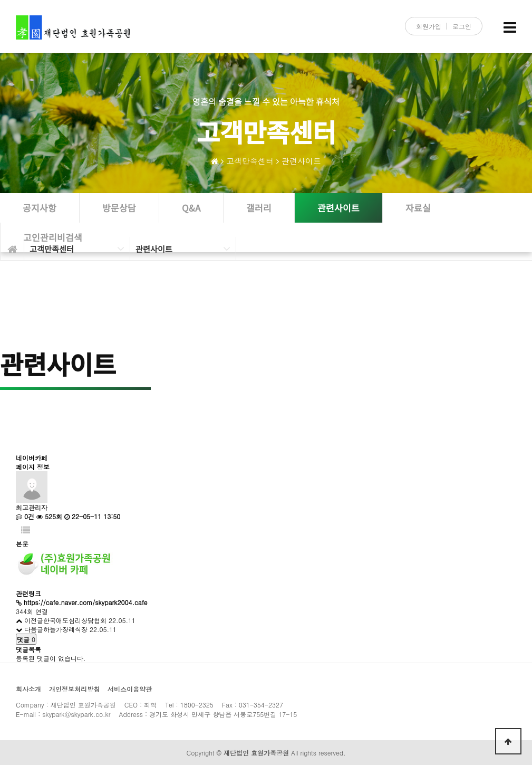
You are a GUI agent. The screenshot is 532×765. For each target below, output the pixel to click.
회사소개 (28, 689)
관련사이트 (301, 161)
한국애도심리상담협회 (75, 620)
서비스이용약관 (130, 689)
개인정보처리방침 (74, 689)
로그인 (462, 26)
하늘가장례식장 (65, 629)
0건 (25, 516)
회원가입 (429, 26)
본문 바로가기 (0, 0)
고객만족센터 (250, 161)
